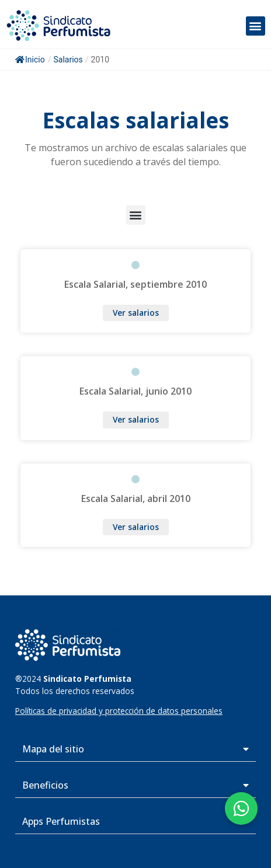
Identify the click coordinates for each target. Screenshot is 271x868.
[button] (256, 26)
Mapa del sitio (53, 749)
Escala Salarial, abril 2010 (136, 499)
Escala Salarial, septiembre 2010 (135, 284)
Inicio (30, 60)
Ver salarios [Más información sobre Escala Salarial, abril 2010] (136, 527)
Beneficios (45, 785)
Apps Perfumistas (61, 821)
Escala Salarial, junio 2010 (135, 391)
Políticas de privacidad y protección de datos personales (119, 711)
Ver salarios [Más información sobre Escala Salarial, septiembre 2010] (136, 313)
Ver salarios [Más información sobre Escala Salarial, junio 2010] (136, 419)
